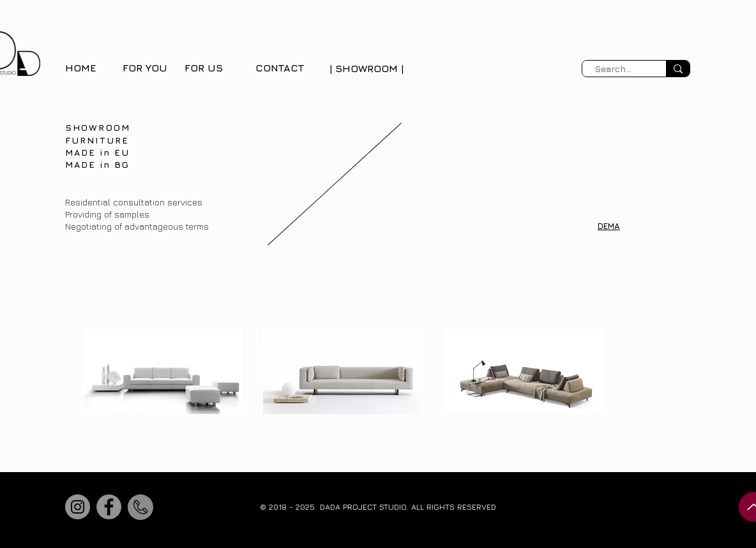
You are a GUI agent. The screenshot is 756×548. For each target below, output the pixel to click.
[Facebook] (109, 507)
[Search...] (613, 69)
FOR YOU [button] (145, 68)
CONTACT (280, 68)
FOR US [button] (204, 68)
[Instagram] (78, 507)
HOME (81, 68)
